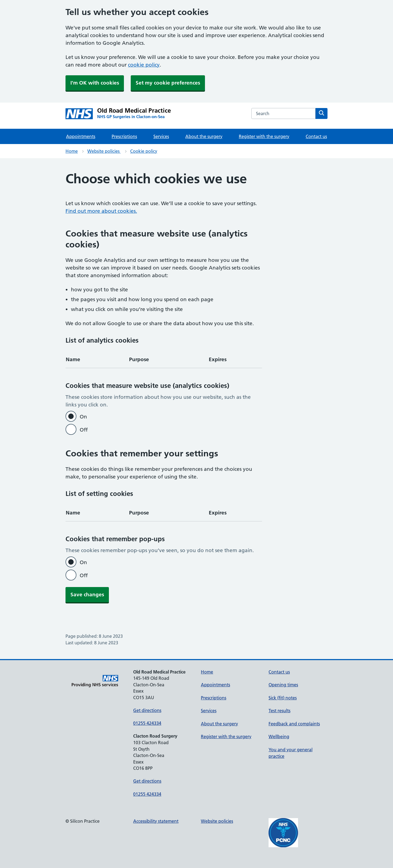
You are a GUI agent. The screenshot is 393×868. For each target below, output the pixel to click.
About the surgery (204, 136)
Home (72, 151)
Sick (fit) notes (283, 698)
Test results (279, 711)
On (83, 417)
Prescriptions (124, 136)
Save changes (87, 595)
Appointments (81, 136)
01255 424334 (147, 723)
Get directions (147, 710)
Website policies (104, 151)
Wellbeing (279, 737)
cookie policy (144, 65)
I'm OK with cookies (95, 83)
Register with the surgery (264, 136)
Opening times (283, 685)
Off (84, 430)
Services (161, 136)
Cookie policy (144, 151)
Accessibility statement (156, 821)
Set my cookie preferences (168, 83)
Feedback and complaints (294, 724)
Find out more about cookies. (101, 211)
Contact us (316, 136)
